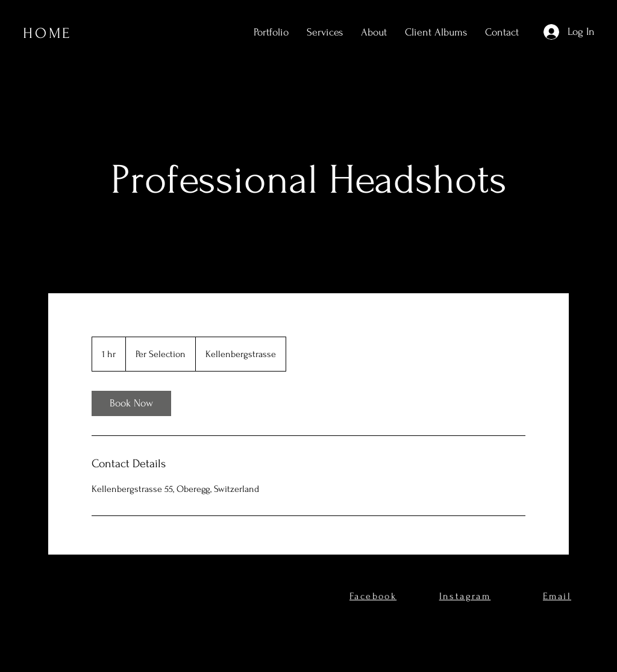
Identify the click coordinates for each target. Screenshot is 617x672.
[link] (131, 403)
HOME (47, 33)
